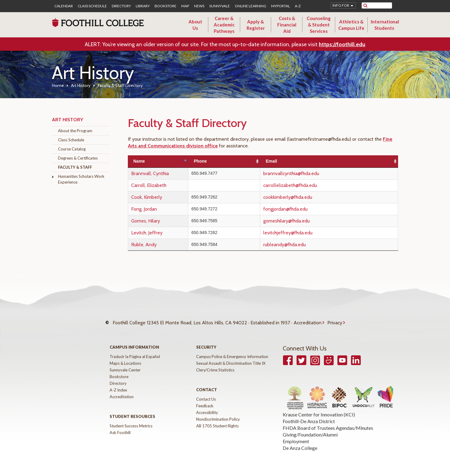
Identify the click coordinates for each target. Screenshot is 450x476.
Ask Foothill (120, 426)
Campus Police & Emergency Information (232, 350)
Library (143, 6)
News (199, 6)
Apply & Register (256, 25)
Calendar (64, 6)
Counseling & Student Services (319, 25)
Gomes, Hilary (146, 221)
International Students (385, 25)
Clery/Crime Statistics (215, 364)
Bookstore (165, 6)
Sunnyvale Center (125, 364)
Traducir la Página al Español (135, 350)
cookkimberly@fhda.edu (304, 197)
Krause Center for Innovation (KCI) (319, 408)
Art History (81, 85)
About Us (195, 25)
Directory (121, 6)
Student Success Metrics (131, 420)
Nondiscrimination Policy (218, 413)
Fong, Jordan (144, 209)
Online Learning (251, 6)
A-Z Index (118, 384)
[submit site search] (365, 5)
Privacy (335, 320)
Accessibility (207, 406)
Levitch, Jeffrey (147, 233)
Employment (296, 435)
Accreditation (308, 320)
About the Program (75, 131)
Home (58, 85)
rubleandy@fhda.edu (301, 245)
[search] (381, 5)
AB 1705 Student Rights (217, 420)
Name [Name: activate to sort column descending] (139, 161)
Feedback (205, 400)
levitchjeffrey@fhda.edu (305, 233)
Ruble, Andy (144, 245)
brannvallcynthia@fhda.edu (308, 173)
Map (185, 6)
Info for (341, 5)
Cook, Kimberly (147, 197)
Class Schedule (92, 6)
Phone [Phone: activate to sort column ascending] (226, 161)
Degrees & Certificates (78, 158)
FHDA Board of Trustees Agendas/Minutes (328, 422)
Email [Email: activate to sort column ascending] (288, 161)
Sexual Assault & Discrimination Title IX (231, 357)
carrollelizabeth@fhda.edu (307, 185)
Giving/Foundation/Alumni (310, 428)
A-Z (298, 6)
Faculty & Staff (75, 167)
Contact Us (206, 393)
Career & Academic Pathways (224, 25)
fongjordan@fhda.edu (302, 209)
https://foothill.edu (342, 44)
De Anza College (300, 442)
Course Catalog (72, 149)
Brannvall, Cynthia (150, 173)
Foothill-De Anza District (309, 415)
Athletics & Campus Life (351, 25)
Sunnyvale (220, 6)
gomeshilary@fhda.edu (303, 221)
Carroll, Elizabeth (149, 185)
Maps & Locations (125, 357)
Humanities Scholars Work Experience (81, 179)
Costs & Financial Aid (287, 25)
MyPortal (281, 6)
